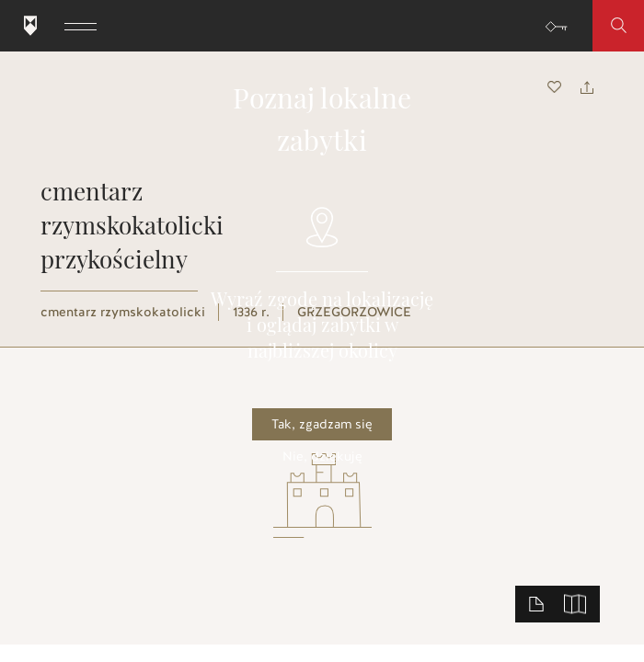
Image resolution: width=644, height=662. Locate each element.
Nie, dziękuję (322, 457)
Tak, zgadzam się (322, 424)
